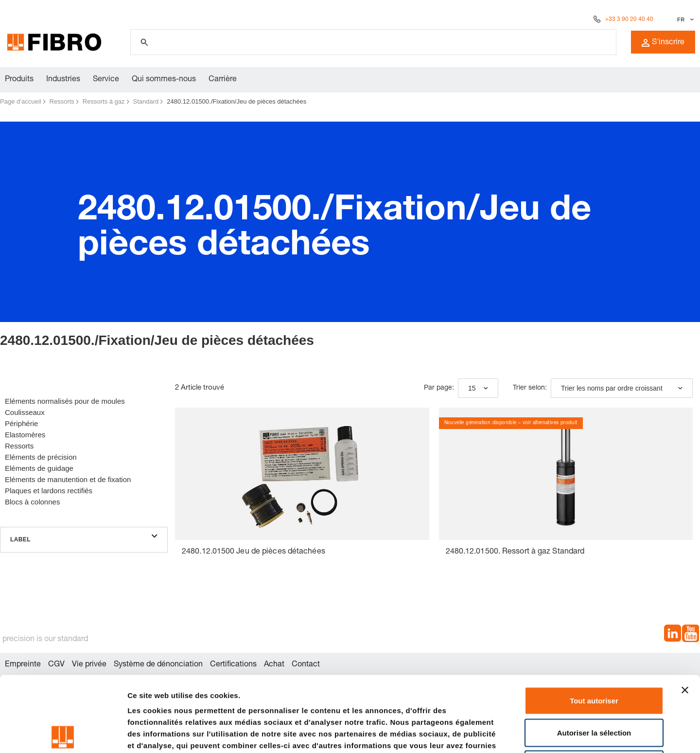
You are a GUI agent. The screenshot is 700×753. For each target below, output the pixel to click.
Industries (63, 80)
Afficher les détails (535, 734)
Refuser (594, 689)
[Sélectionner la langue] (684, 19)
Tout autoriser (594, 625)
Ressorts (62, 101)
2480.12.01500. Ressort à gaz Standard (515, 552)
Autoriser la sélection (594, 657)
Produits (19, 80)
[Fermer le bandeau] (685, 615)
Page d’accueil (21, 101)
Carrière (223, 80)
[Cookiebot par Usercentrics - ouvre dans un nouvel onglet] (63, 734)
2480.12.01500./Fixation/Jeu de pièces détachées (236, 101)
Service (106, 80)
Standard (146, 101)
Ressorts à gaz (104, 101)
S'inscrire (663, 43)
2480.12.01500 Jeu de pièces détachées (254, 552)
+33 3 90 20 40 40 (629, 19)
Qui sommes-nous (164, 80)
